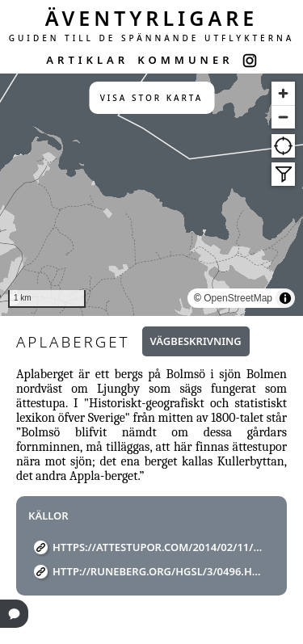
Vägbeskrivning (196, 341)
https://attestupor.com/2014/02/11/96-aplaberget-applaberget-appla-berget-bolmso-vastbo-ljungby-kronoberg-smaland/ (158, 547)
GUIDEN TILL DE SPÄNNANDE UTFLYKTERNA (152, 38)
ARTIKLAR (87, 60)
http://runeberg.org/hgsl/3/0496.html (158, 571)
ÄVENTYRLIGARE (152, 18)
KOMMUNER (185, 60)
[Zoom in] (283, 93)
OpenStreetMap (238, 298)
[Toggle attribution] (285, 298)
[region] (151, 195)
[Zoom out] (283, 117)
